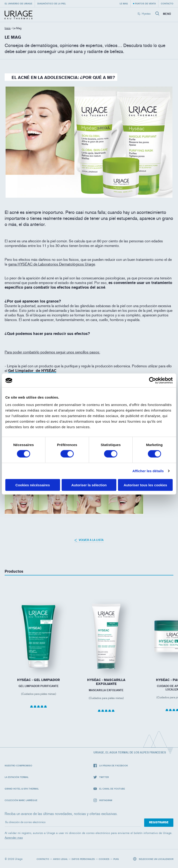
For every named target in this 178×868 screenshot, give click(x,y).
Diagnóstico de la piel (52, 3)
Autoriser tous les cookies (145, 485)
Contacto (167, 3)
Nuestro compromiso (18, 765)
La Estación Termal (17, 777)
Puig (116, 859)
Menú (167, 14)
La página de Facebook (111, 766)
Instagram (103, 800)
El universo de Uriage (18, 3)
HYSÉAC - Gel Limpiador (38, 680)
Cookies (104, 859)
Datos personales (83, 859)
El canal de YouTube (109, 789)
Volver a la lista (89, 540)
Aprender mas (14, 838)
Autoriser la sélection (89, 485)
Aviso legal (60, 859)
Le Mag (124, 3)
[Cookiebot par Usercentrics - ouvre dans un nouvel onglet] (152, 381)
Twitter (101, 777)
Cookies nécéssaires (33, 485)
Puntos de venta (145, 3)
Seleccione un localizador (153, 859)
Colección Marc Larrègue (21, 800)
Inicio (8, 28)
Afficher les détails (148, 471)
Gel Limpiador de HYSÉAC (32, 371)
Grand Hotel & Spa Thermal (22, 789)
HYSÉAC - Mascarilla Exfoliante (106, 682)
